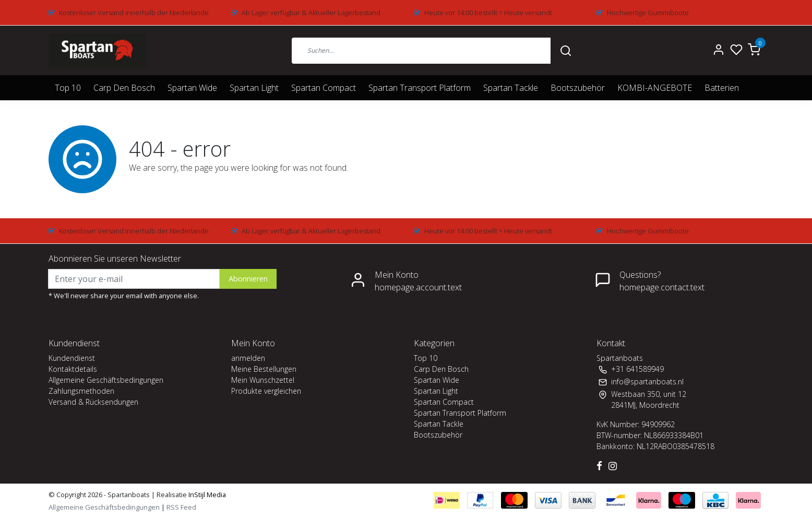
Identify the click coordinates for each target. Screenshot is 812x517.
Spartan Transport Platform (420, 88)
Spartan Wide (192, 88)
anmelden (248, 358)
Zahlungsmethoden (81, 391)
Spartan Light (254, 88)
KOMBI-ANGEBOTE (655, 88)
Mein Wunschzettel (263, 380)
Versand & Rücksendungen (93, 402)
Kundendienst (72, 358)
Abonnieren (248, 279)
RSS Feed (181, 507)
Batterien (722, 88)
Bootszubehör (578, 88)
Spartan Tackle (511, 88)
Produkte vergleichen (266, 391)
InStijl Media (206, 495)
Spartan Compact (324, 88)
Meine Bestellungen (264, 369)
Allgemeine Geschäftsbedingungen (106, 380)
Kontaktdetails (73, 369)
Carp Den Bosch (124, 88)
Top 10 (68, 88)
